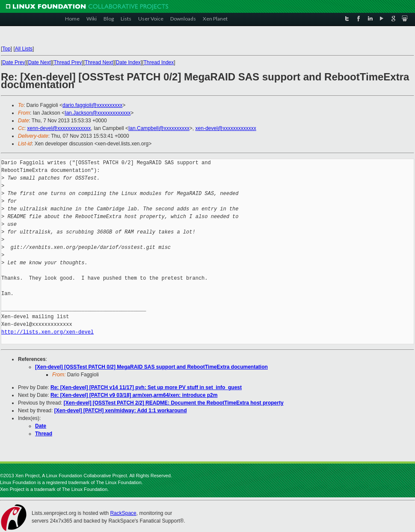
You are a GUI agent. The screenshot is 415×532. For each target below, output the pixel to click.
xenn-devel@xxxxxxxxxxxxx (59, 128)
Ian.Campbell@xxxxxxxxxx (159, 128)
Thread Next (99, 62)
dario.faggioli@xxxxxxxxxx (92, 105)
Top (6, 49)
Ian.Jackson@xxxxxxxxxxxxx (98, 113)
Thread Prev (68, 62)
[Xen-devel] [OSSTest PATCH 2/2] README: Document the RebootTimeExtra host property (174, 403)
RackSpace (123, 513)
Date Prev (13, 62)
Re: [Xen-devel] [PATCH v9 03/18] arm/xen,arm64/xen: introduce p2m (134, 395)
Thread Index (159, 62)
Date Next (39, 62)
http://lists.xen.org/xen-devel (47, 332)
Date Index (128, 62)
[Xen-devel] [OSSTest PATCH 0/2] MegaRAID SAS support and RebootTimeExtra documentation (151, 367)
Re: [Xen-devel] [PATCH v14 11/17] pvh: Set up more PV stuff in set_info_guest (146, 387)
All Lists (24, 49)
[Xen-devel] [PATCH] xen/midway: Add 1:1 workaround (121, 411)
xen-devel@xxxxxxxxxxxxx (226, 128)
